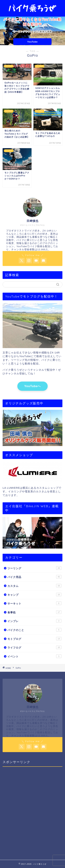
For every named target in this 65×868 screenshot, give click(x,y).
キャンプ (34, 595)
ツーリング (34, 568)
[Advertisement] (32, 811)
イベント (34, 656)
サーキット (34, 603)
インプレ (34, 621)
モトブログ (34, 639)
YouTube (33, 42)
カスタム (34, 586)
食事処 (34, 612)
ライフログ (34, 647)
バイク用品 (34, 577)
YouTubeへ (32, 386)
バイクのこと (34, 630)
